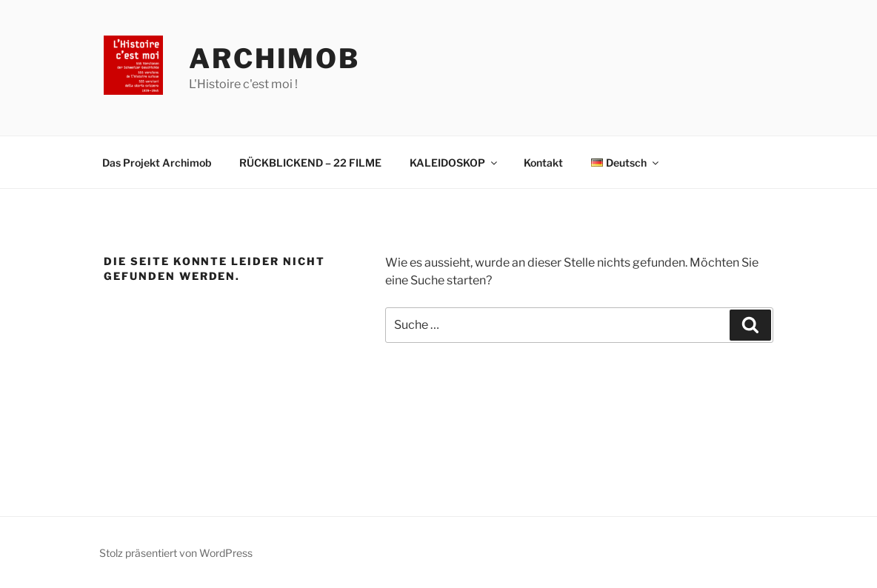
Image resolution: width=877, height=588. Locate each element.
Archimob (274, 59)
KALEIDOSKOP (454, 163)
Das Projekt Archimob (157, 163)
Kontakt (543, 163)
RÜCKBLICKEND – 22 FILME (310, 163)
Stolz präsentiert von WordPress (176, 553)
